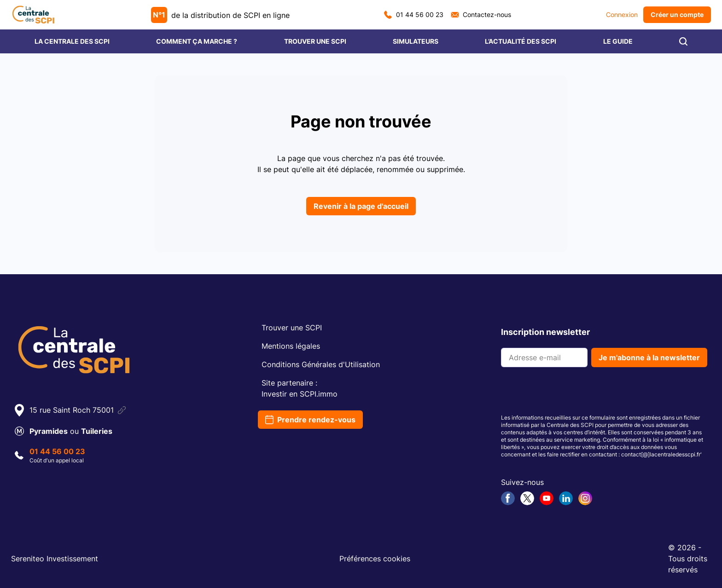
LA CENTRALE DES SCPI (72, 41)
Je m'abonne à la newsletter (649, 357)
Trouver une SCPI (292, 328)
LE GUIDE (618, 41)
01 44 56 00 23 (414, 14)
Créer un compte (677, 14)
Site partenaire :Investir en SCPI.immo (300, 388)
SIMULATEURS (416, 41)
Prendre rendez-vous (310, 420)
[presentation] (571, 392)
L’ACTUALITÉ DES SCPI (521, 41)
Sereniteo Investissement (55, 559)
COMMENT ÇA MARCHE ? (197, 41)
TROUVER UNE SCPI (315, 41)
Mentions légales (291, 346)
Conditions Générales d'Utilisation (321, 364)
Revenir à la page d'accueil (361, 206)
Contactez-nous (481, 14)
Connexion (622, 14)
